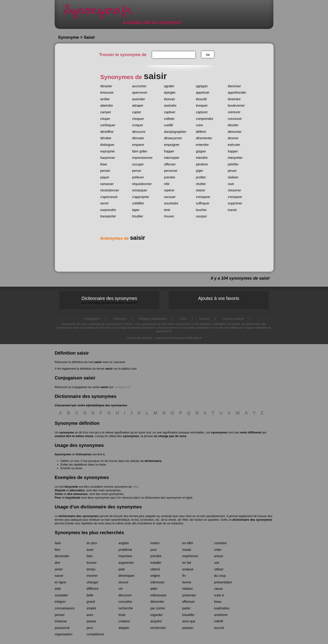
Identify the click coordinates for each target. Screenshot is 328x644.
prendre (170, 177)
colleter (169, 119)
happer (233, 151)
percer (137, 171)
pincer (232, 171)
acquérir (156, 621)
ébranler (106, 86)
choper (105, 119)
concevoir (235, 119)
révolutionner (110, 190)
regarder (156, 615)
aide (58, 589)
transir (232, 210)
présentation (223, 582)
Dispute (60, 490)
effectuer (188, 602)
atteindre (107, 106)
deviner (233, 138)
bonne (187, 582)
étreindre (234, 99)
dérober (106, 138)
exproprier (108, 151)
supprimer (235, 203)
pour (154, 550)
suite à (219, 595)
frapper (169, 151)
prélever (138, 177)
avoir (90, 550)
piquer (105, 177)
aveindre (170, 106)
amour (219, 556)
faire (58, 543)
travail (187, 550)
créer (218, 550)
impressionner (142, 158)
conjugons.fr (122, 387)
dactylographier (175, 132)
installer (156, 563)
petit (122, 569)
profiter (201, 177)
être (58, 550)
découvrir (139, 132)
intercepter (172, 158)
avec (90, 615)
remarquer (140, 190)
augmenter (126, 563)
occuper (138, 164)
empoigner (172, 145)
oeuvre (123, 582)
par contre (158, 608)
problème (125, 550)
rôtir (167, 184)
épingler (170, 93)
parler (186, 608)
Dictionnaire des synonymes (109, 300)
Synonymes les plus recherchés (89, 533)
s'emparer (203, 197)
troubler (138, 216)
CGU (183, 319)
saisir (98, 362)
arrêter (105, 99)
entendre (202, 145)
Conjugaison (92, 319)
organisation (64, 634)
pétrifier (233, 164)
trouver (169, 216)
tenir (167, 210)
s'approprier (141, 197)
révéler (201, 184)
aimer (59, 569)
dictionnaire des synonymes (79, 516)
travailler (188, 615)
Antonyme (120, 319)
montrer (92, 576)
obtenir (155, 569)
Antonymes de (123, 238)
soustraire (171, 203)
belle (90, 595)
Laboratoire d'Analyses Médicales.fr (178, 338)
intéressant (158, 595)
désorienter (204, 138)
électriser (234, 86)
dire (57, 563)
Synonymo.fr (101, 13)
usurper (201, 216)
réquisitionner (142, 184)
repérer (169, 190)
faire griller (140, 151)
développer (127, 576)
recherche (126, 608)
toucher (201, 210)
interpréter (235, 158)
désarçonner (173, 138)
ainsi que (189, 621)
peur (90, 628)
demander (62, 556)
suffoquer (203, 203)
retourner (234, 190)
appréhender (237, 93)
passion (188, 628)
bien (90, 556)
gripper (201, 151)
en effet (188, 543)
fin (184, 576)
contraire (220, 543)
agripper (202, 86)
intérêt (219, 621)
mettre (155, 543)
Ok (208, 55)
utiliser (219, 569)
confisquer (108, 125)
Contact (204, 319)
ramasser (107, 184)
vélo (136, 487)
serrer (104, 203)
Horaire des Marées (139, 338)
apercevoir (140, 93)
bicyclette (71, 487)
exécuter (234, 145)
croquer (138, 125)
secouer (170, 197)
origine (155, 576)
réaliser (233, 177)
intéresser (158, 582)
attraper (138, 106)
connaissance (65, 608)
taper (136, 210)
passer (91, 621)
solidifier (138, 203)
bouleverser (236, 106)
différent (92, 589)
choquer (138, 119)
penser (105, 171)
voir (217, 563)
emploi (91, 608)
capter (137, 112)
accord (219, 628)
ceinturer (234, 112)
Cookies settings (233, 319)
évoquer (202, 106)
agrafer (169, 86)
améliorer (221, 615)
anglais (124, 543)
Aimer (59, 494)
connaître (125, 602)
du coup (220, 576)
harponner (108, 158)
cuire (199, 125)
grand (91, 602)
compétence (95, 634)
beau (218, 602)
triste (122, 615)
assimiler (138, 99)
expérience (190, 556)
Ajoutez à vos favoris (219, 298)
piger (200, 171)
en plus (92, 543)
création (124, 621)
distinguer (107, 145)
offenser (170, 164)
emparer (138, 145)
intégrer (60, 602)
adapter (124, 628)
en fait (187, 563)
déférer (201, 132)
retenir (201, 190)
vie (120, 589)
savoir (59, 576)
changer (92, 582)
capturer (202, 112)
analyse (188, 569)
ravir (231, 184)
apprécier (203, 93)
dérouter (138, 138)
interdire (202, 158)
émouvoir (107, 93)
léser (104, 164)
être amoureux (77, 494)
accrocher (139, 86)
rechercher (158, 628)
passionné (62, 628)
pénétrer (202, 164)
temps (91, 569)
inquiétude (73, 498)
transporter (108, 216)
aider (154, 589)
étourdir (201, 99)
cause (218, 589)
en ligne (60, 582)
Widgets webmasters (153, 319)
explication (222, 608)
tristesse (61, 621)
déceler (233, 125)
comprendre (205, 119)
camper (106, 112)
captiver (170, 112)
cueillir (169, 125)
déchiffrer (107, 132)
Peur (58, 498)
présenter (189, 595)
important (125, 556)
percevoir (171, 171)
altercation (77, 490)
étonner (170, 99)
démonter (235, 132)
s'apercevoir (109, 197)
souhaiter (61, 595)
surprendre (108, 210)
